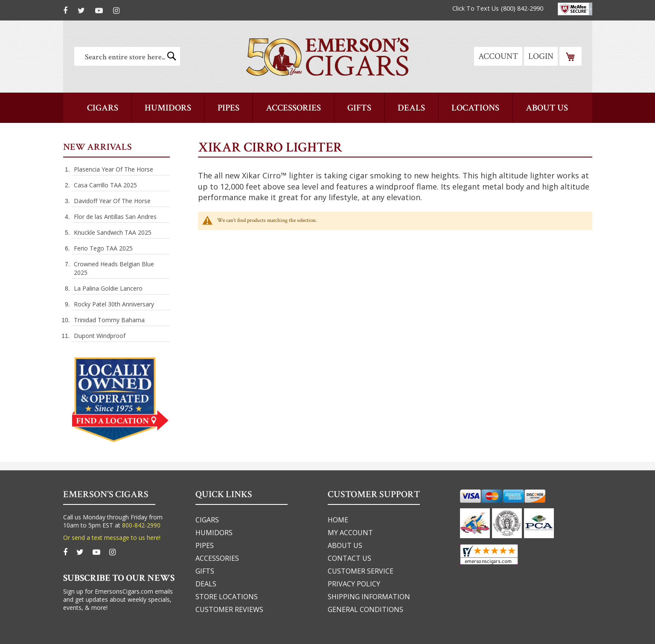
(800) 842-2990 (522, 8)
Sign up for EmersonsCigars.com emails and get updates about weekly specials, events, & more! (118, 599)
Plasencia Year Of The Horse (114, 169)
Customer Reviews (229, 609)
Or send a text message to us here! (112, 538)
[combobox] (127, 56)
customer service (361, 571)
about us (345, 545)
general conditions (365, 609)
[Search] (172, 56)
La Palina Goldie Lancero (108, 288)
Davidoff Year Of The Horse (112, 201)
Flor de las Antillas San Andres (115, 217)
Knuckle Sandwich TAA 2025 (113, 232)
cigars (207, 520)
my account (350, 533)
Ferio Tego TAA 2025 (103, 248)
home (338, 520)
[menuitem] (547, 108)
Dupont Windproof (100, 336)
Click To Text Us (476, 8)
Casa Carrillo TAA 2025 (105, 185)
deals (206, 584)
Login (541, 56)
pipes (205, 545)
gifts (205, 571)
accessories (217, 558)
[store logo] (327, 57)
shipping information (369, 597)
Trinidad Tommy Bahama (109, 320)
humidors (214, 533)
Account (498, 56)
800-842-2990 (141, 525)
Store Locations (227, 597)
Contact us (349, 558)
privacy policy (354, 584)
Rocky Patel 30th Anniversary (114, 304)
